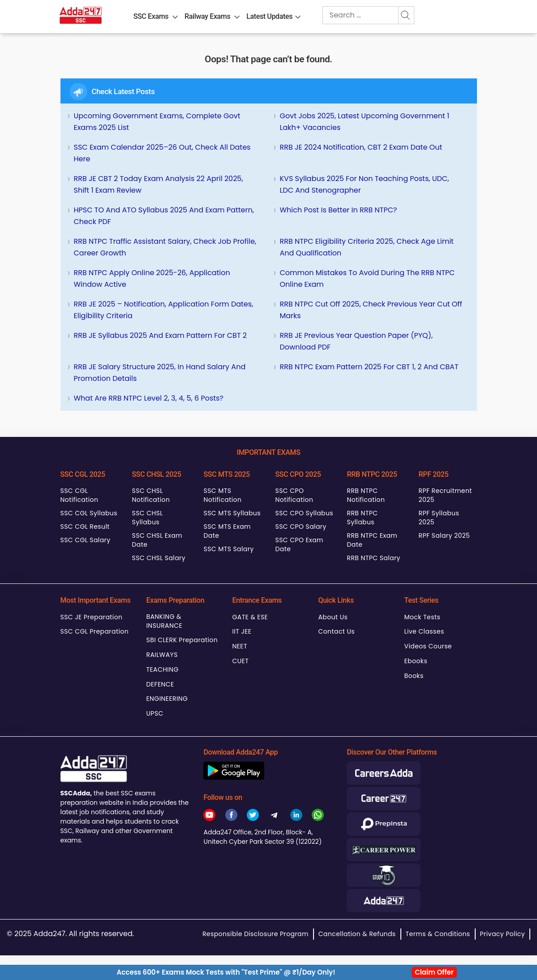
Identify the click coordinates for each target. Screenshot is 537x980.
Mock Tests (423, 617)
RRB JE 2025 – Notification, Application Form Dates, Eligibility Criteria (164, 310)
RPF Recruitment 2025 (445, 495)
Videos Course (428, 646)
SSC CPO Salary (301, 527)
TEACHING (163, 669)
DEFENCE (160, 684)
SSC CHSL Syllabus (148, 518)
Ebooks (416, 661)
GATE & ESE (250, 617)
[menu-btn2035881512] (298, 15)
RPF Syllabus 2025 (439, 518)
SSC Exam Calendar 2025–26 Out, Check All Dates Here (162, 153)
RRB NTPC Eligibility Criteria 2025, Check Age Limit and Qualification (367, 247)
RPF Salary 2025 (445, 535)
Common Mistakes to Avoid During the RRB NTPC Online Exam (367, 278)
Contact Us (337, 631)
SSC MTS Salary (229, 549)
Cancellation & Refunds (357, 934)
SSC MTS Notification (223, 495)
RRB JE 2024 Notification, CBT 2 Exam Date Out (361, 147)
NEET (240, 646)
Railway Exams (207, 16)
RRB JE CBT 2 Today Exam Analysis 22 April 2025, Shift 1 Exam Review (159, 184)
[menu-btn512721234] (237, 15)
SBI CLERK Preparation (182, 640)
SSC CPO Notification (294, 495)
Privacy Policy (503, 934)
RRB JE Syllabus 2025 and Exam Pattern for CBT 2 (161, 335)
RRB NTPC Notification (366, 495)
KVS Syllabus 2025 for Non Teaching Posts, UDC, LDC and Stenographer (365, 184)
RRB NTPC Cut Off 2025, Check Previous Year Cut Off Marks (371, 310)
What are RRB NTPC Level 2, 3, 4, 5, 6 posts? (149, 398)
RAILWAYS (162, 655)
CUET (241, 661)
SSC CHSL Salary (159, 558)
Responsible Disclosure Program (256, 934)
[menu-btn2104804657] (175, 15)
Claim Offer (434, 972)
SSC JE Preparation (92, 617)
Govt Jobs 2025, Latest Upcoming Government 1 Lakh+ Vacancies (365, 122)
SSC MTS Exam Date (227, 531)
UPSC (155, 713)
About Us (333, 617)
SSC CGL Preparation (95, 631)
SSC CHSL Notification (151, 495)
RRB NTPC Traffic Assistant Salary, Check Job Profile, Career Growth (165, 247)
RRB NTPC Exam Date (372, 540)
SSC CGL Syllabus (89, 513)
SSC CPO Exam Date (299, 544)
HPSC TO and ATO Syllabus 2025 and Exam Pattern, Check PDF (164, 216)
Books (414, 676)
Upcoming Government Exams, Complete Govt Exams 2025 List (157, 122)
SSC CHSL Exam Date (157, 540)
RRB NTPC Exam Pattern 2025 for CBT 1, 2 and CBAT (369, 367)
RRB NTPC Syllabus (363, 518)
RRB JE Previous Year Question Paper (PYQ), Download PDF (357, 341)
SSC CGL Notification (79, 495)
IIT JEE (242, 631)
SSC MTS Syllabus (232, 513)
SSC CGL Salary (86, 540)
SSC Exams (151, 16)
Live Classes (424, 631)
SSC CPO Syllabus (305, 513)
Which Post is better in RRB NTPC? (339, 210)
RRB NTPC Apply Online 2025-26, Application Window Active (152, 278)
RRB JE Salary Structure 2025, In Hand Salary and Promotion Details (160, 373)
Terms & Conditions (438, 934)
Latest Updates (269, 16)
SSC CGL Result (85, 527)
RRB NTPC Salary (374, 558)
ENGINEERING (167, 699)
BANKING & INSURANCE (165, 621)
